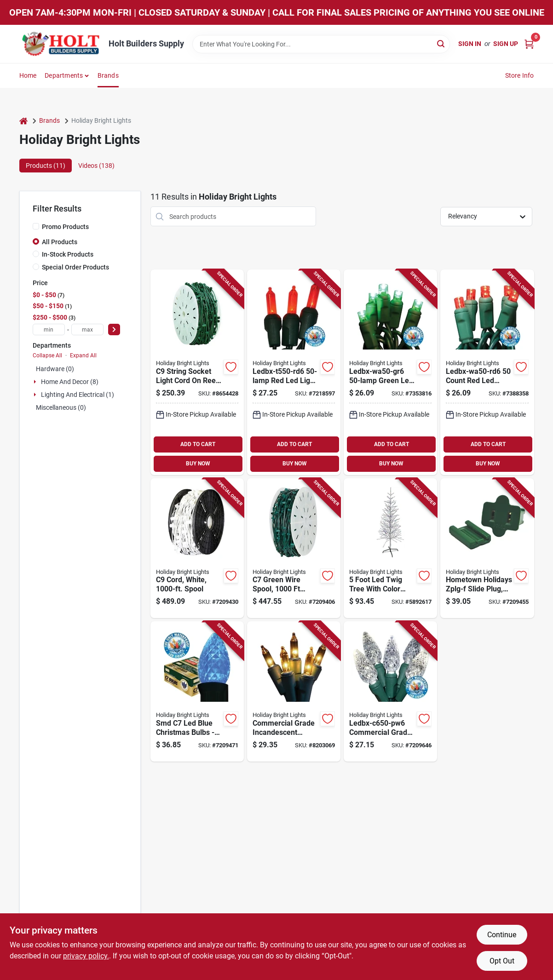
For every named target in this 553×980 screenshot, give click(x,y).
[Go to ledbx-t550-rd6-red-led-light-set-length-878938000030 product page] (294, 372)
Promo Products (65, 227)
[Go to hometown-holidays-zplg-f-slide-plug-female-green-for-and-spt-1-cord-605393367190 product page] (487, 548)
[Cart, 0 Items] (529, 44)
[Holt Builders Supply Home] (61, 44)
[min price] (49, 330)
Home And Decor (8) (70, 382)
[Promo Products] (36, 226)
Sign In (470, 44)
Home (28, 75)
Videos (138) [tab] (96, 166)
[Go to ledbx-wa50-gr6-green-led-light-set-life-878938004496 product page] (390, 372)
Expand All (83, 355)
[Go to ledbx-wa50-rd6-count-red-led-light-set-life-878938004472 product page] (487, 372)
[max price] (87, 330)
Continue (502, 935)
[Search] (441, 43)
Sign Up (506, 44)
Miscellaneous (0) (61, 407)
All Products (60, 242)
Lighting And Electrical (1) (78, 395)
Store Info (520, 75)
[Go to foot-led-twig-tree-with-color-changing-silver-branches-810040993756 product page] (390, 548)
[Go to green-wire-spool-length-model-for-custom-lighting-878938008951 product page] (294, 548)
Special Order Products (75, 267)
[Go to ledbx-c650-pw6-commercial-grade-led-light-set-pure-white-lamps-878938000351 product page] (390, 691)
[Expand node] (36, 382)
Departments (64, 75)
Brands (108, 75)
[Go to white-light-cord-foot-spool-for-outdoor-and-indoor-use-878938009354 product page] (197, 548)
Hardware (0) (55, 369)
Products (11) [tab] (46, 166)
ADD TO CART (198, 444)
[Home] (23, 121)
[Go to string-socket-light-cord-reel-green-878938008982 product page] (197, 372)
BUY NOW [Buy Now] (198, 464)
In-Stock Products (68, 254)
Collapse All (47, 355)
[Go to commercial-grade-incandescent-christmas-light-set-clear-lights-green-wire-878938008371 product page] (294, 691)
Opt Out (502, 961)
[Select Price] (114, 330)
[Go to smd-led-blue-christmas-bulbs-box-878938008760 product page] (197, 691)
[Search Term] (321, 44)
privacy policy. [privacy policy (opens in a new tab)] (86, 956)
